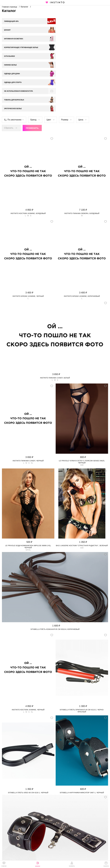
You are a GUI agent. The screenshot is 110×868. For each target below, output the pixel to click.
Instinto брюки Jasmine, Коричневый (82, 253)
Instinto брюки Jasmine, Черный (28, 253)
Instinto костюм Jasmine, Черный (28, 666)
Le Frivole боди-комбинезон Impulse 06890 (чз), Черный (28, 503)
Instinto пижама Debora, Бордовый (82, 170)
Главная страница (10, 7)
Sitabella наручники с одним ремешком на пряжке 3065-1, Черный (55, 828)
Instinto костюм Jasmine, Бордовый (28, 170)
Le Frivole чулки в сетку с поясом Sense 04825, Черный (82, 418)
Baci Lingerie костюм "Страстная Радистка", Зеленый (82, 502)
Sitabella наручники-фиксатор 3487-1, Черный (82, 749)
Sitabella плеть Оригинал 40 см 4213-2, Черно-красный (82, 667)
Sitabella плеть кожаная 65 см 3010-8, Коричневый (55, 586)
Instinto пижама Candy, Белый (55, 334)
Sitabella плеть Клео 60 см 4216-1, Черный (28, 749)
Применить (32, 84)
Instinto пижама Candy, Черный (28, 417)
